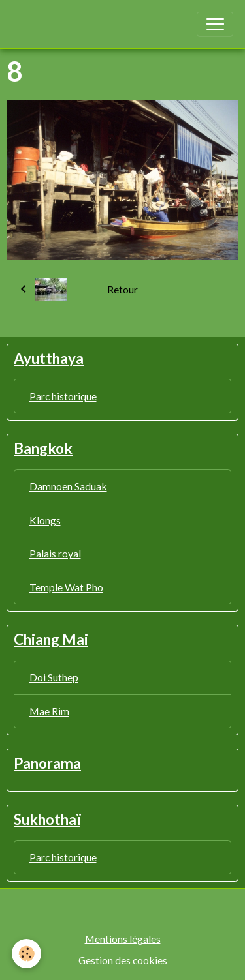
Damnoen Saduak (68, 486)
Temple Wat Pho (66, 587)
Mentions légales (123, 939)
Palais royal (55, 553)
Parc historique (63, 396)
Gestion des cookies (123, 960)
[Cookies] (26, 954)
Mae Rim (49, 711)
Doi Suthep (54, 677)
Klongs (45, 520)
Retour (122, 289)
